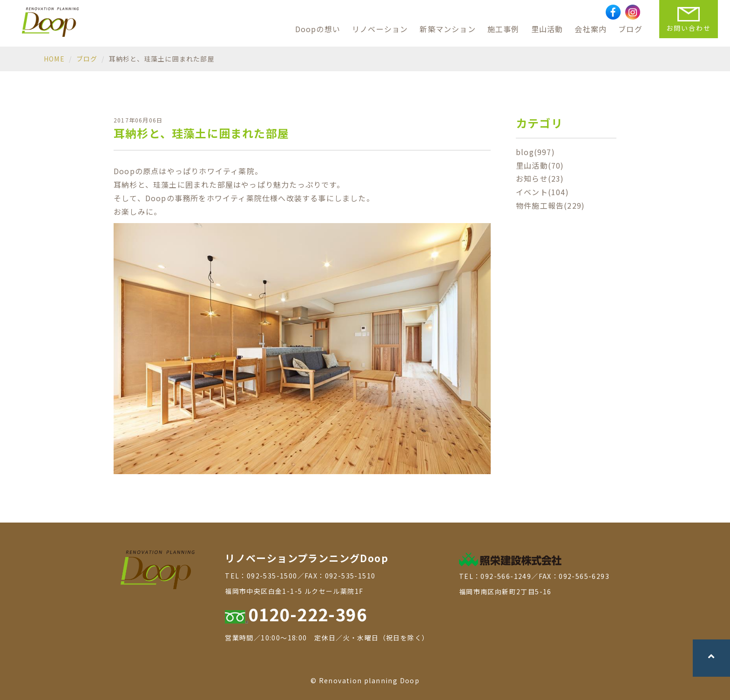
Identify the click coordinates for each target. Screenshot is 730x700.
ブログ (630, 29)
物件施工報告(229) (550, 205)
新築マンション (447, 29)
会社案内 (591, 29)
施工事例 (504, 29)
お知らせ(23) (540, 178)
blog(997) (535, 152)
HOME (54, 59)
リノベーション (380, 29)
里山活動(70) (540, 165)
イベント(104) (542, 192)
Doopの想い (318, 29)
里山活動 (547, 29)
